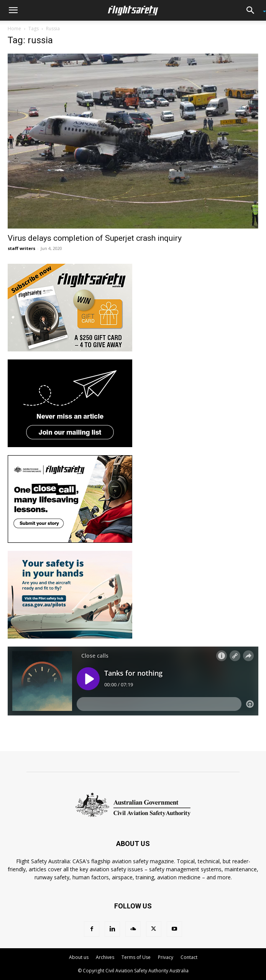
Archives (105, 957)
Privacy (166, 957)
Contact (189, 957)
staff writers (21, 248)
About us (79, 957)
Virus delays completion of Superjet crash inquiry (95, 238)
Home (14, 29)
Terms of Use (136, 957)
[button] (13, 10)
